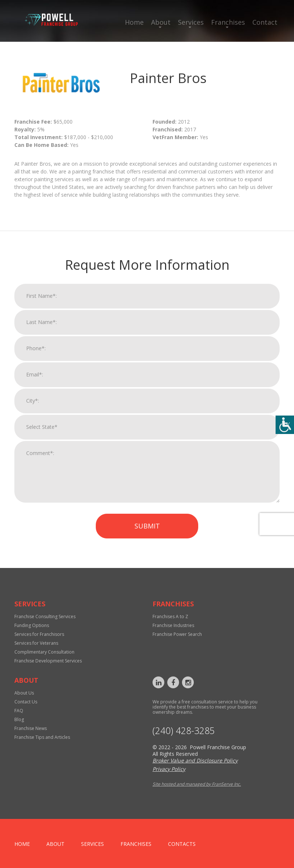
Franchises (228, 22)
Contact (265, 22)
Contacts (182, 844)
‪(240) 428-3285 (184, 731)
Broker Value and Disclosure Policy (195, 760)
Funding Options (32, 625)
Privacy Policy (169, 769)
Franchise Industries (173, 625)
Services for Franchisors (39, 634)
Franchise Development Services (48, 661)
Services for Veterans (36, 643)
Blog (19, 719)
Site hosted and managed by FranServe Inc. (197, 784)
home (22, 844)
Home (134, 22)
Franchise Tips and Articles (42, 737)
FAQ (19, 711)
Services (191, 22)
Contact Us (26, 702)
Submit (147, 531)
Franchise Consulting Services (45, 616)
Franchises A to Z (170, 616)
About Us (24, 693)
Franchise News (31, 728)
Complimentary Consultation (44, 652)
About (161, 22)
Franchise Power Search (177, 634)
